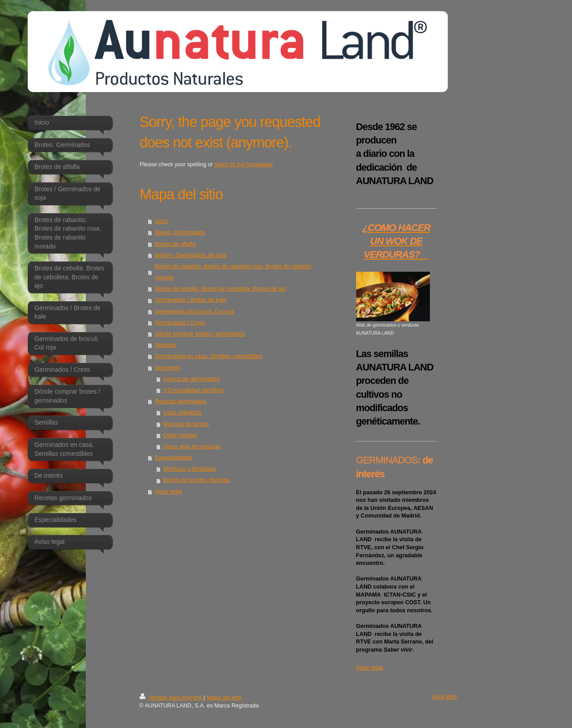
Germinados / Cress (180, 323)
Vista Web (444, 697)
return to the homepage (244, 164)
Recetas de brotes (186, 424)
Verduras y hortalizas (189, 469)
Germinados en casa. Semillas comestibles (208, 356)
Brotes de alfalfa (175, 244)
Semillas (165, 345)
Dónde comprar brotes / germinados (200, 334)
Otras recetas (180, 435)
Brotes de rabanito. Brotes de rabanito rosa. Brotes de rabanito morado (233, 272)
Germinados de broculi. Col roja (194, 311)
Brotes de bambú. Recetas (196, 480)
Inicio (161, 221)
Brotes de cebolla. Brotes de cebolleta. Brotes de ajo (220, 289)
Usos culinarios (182, 412)
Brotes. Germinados (180, 232)
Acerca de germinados (191, 379)
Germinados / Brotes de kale (190, 300)
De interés (167, 368)
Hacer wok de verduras (192, 446)
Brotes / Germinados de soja (190, 255)
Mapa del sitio (224, 698)
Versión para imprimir (172, 698)
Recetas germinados (181, 401)
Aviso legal (168, 492)
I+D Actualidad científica (193, 390)
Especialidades (174, 458)
